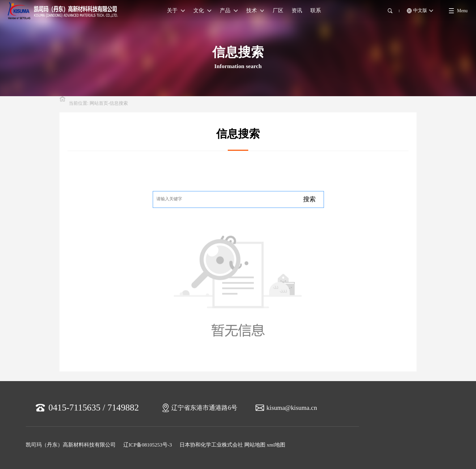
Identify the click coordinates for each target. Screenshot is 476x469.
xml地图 (276, 445)
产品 (229, 10)
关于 (176, 10)
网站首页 (99, 103)
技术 (255, 10)
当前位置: (79, 103)
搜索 (309, 199)
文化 (202, 10)
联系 (316, 10)
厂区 (278, 10)
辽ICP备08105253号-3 (148, 445)
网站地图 (255, 445)
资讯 (297, 10)
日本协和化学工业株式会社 (211, 445)
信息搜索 (119, 103)
